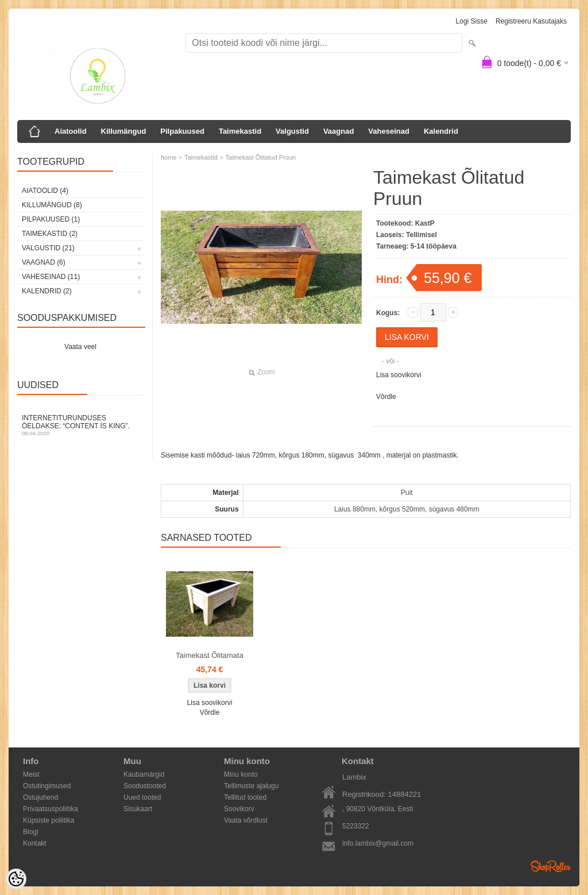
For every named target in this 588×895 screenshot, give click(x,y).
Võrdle (386, 397)
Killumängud (124, 131)
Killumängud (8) (52, 205)
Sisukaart (138, 809)
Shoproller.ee (551, 866)
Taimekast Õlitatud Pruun (260, 157)
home (169, 157)
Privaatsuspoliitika (51, 809)
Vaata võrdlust (246, 820)
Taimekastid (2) (50, 234)
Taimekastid (240, 131)
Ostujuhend (40, 797)
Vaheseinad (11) (51, 277)
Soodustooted (145, 786)
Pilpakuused (182, 131)
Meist (31, 774)
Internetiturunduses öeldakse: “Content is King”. (80, 425)
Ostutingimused (47, 786)
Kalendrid (441, 131)
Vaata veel (80, 347)
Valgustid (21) (48, 248)
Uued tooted (142, 797)
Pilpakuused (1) (51, 219)
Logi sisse (472, 21)
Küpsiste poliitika (49, 820)
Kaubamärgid (144, 774)
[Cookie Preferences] (16, 879)
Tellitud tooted (245, 797)
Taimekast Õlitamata (210, 655)
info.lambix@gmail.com (378, 843)
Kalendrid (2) (47, 291)
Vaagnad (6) (44, 262)
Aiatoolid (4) (45, 191)
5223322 (356, 826)
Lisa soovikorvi (399, 375)
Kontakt (35, 843)
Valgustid (292, 131)
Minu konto (241, 774)
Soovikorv (239, 809)
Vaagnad (339, 131)
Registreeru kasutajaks (531, 21)
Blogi (31, 832)
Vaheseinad (389, 131)
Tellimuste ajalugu (251, 786)
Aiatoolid (71, 131)
